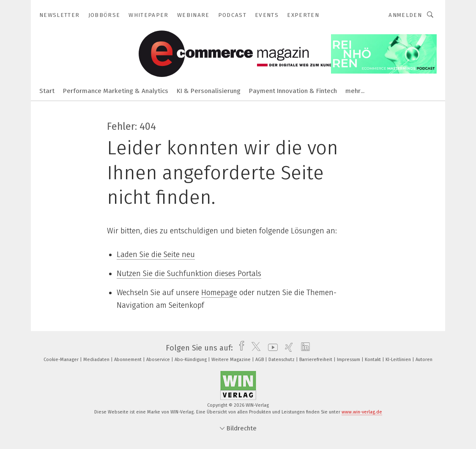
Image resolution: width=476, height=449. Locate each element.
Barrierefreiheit (316, 360)
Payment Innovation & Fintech (293, 91)
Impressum (349, 360)
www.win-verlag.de (362, 412)
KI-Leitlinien (399, 360)
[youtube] (271, 348)
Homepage (219, 293)
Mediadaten (97, 360)
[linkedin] (303, 348)
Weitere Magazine (232, 360)
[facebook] (239, 348)
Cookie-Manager (62, 360)
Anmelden (405, 15)
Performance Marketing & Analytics (116, 91)
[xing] (287, 348)
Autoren (424, 360)
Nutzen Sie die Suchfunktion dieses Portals (189, 274)
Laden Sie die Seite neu (156, 255)
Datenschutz (282, 360)
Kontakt (373, 360)
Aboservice (159, 360)
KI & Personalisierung (209, 91)
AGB (260, 360)
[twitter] (254, 348)
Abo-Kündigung (191, 360)
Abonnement (129, 360)
